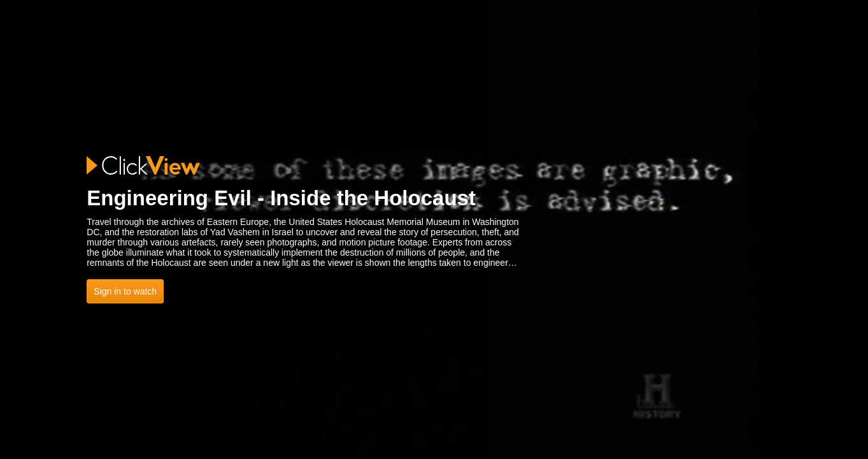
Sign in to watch (125, 291)
